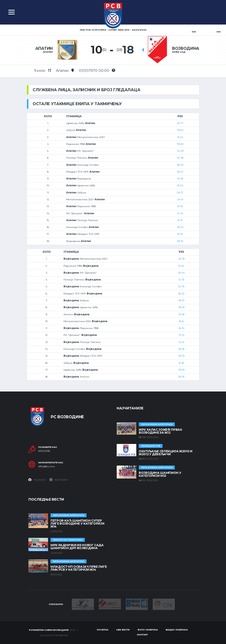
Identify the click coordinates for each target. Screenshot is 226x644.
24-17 (180, 123)
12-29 (180, 151)
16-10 (181, 328)
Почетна (103, 630)
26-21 (180, 172)
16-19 (181, 356)
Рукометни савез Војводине (49, 630)
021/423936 (44, 451)
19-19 (181, 307)
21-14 (180, 213)
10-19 (181, 259)
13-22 (181, 266)
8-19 (180, 206)
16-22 (181, 294)
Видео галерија (177, 630)
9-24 (180, 137)
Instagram (58, 480)
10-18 (180, 179)
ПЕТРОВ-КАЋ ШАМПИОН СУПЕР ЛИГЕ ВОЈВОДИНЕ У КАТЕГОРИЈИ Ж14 (77, 524)
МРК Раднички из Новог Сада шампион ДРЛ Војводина (77, 547)
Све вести (123, 630)
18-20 (180, 165)
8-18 (181, 363)
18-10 (181, 300)
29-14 (180, 227)
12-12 (181, 342)
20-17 (180, 193)
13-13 (181, 335)
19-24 (180, 130)
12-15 (181, 280)
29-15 (180, 241)
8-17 (180, 220)
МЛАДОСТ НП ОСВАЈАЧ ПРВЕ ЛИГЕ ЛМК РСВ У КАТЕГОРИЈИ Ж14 (79, 568)
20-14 (181, 273)
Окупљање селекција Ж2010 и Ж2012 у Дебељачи (166, 453)
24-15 (181, 286)
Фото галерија (148, 630)
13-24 (180, 234)
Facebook (37, 480)
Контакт (142, 635)
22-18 (180, 158)
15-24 (180, 185)
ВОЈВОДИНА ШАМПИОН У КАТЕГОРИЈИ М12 (160, 474)
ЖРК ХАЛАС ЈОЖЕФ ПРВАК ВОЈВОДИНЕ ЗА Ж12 (160, 431)
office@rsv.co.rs (46, 467)
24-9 (180, 199)
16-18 (181, 349)
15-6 (181, 321)
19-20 (180, 144)
